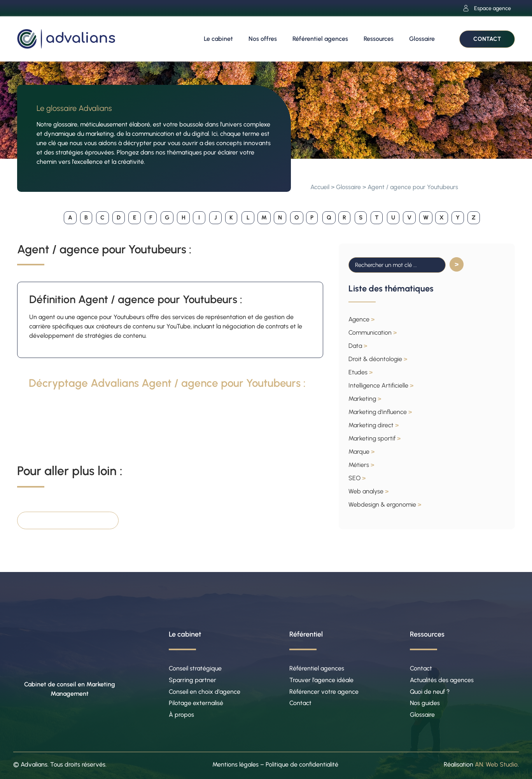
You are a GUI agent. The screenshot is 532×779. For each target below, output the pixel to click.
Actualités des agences (442, 680)
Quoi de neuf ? (430, 692)
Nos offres (263, 39)
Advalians (34, 765)
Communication (373, 332)
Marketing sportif (374, 438)
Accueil (320, 187)
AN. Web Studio (496, 765)
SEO (357, 478)
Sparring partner (192, 680)
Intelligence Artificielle (381, 385)
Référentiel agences (320, 39)
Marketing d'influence (380, 412)
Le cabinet (218, 39)
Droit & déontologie (378, 359)
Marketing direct (374, 425)
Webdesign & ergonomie (385, 504)
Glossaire (422, 39)
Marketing (365, 399)
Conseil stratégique (195, 668)
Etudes (360, 372)
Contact (300, 703)
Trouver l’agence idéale (321, 680)
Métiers (361, 465)
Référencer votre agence (324, 692)
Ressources (379, 39)
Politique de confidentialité (302, 765)
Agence (361, 319)
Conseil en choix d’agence (205, 692)
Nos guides (425, 703)
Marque (361, 452)
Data (358, 346)
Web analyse (368, 491)
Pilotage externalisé (196, 703)
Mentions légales (235, 765)
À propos (181, 715)
